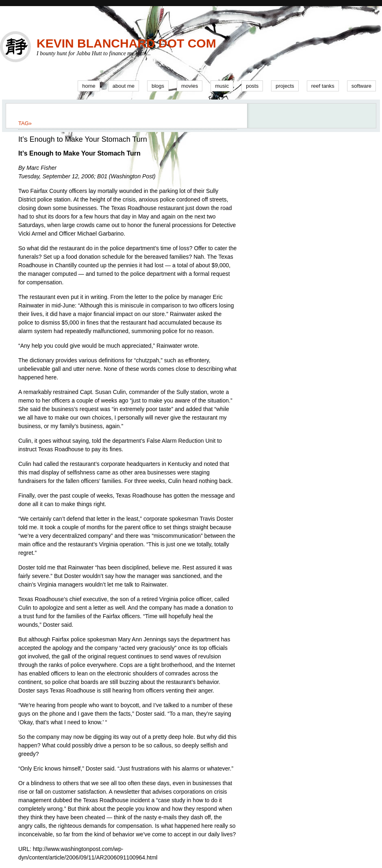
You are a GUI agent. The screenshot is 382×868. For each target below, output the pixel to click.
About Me (124, 86)
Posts (252, 86)
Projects (285, 86)
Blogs (158, 86)
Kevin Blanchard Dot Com (126, 43)
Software (361, 86)
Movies (190, 86)
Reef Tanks (323, 86)
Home (89, 86)
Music (222, 86)
